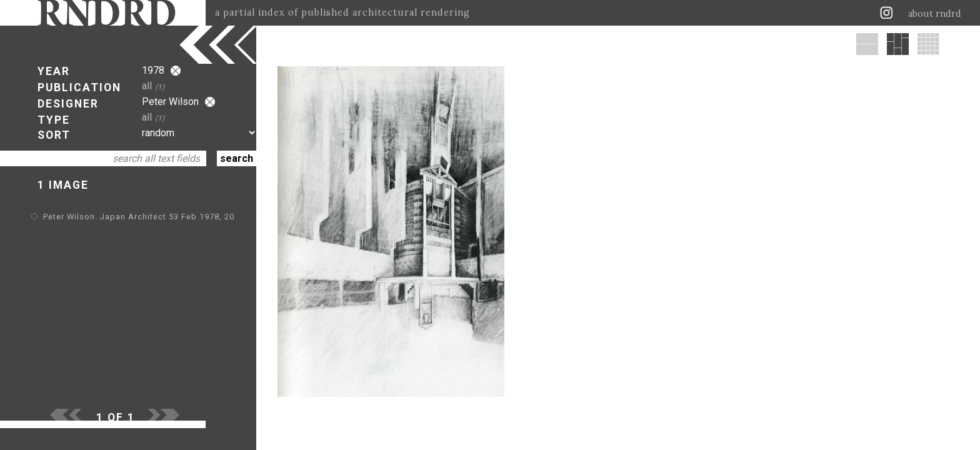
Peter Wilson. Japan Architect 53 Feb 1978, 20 (139, 217)
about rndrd (935, 14)
